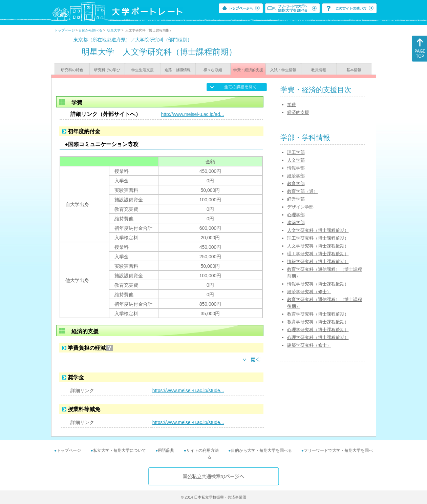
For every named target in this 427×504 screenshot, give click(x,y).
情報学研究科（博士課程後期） (318, 284)
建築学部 (296, 223)
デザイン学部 (300, 207)
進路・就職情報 (178, 70)
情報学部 (296, 168)
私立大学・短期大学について (120, 450)
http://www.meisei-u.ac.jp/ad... (193, 114)
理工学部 (296, 152)
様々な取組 (213, 70)
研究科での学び (107, 70)
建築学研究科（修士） (309, 345)
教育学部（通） (303, 191)
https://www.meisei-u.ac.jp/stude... (188, 390)
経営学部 (296, 199)
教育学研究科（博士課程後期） (318, 322)
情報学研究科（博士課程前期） (318, 261)
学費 (292, 105)
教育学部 (296, 184)
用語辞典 (166, 450)
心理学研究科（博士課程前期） (318, 337)
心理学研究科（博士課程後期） (318, 330)
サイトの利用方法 (202, 450)
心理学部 (296, 215)
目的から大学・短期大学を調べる (261, 450)
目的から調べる (90, 30)
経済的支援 (298, 112)
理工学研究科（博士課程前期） (318, 238)
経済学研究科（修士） (309, 292)
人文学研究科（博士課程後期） (318, 246)
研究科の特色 (72, 70)
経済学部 (296, 176)
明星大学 (114, 30)
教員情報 (319, 70)
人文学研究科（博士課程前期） (318, 230)
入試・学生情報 (283, 70)
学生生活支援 (143, 70)
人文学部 (296, 160)
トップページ (65, 30)
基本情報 (354, 70)
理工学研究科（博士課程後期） (318, 254)
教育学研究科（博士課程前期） (318, 314)
